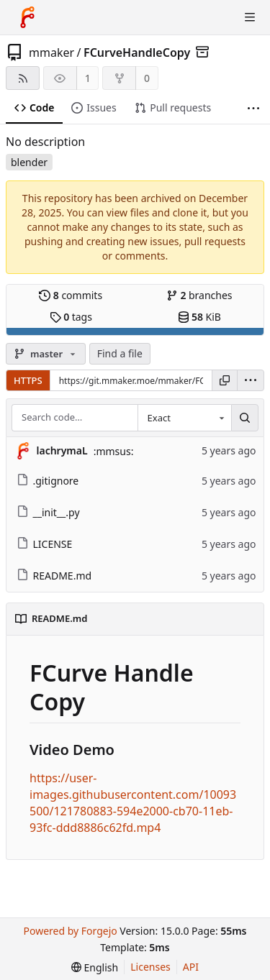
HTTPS (28, 380)
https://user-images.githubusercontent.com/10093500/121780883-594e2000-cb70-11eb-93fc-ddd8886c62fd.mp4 (133, 803)
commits (71, 295)
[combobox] (184, 418)
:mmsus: (114, 451)
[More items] (253, 108)
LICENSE (45, 544)
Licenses (150, 967)
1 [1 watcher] (88, 78)
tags (71, 317)
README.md (54, 576)
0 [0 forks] (147, 78)
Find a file (120, 353)
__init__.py (48, 512)
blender (29, 162)
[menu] (251, 380)
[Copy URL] (225, 380)
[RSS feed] (23, 78)
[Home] (27, 17)
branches (199, 295)
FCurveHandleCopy (137, 52)
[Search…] (245, 418)
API (191, 967)
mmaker (51, 52)
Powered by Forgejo (70, 931)
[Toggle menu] (250, 17)
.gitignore (48, 481)
